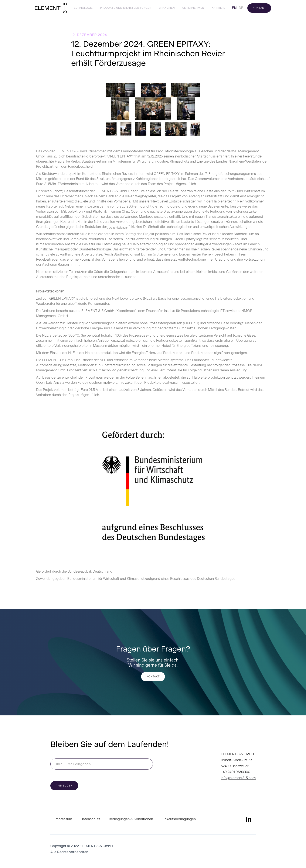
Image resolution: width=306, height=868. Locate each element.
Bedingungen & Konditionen (131, 819)
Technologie (82, 8)
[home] (51, 8)
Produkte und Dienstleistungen (126, 8)
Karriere (219, 8)
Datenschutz (90, 819)
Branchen (167, 8)
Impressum (63, 819)
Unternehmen (193, 8)
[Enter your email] (102, 764)
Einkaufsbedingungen (179, 819)
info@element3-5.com (238, 778)
